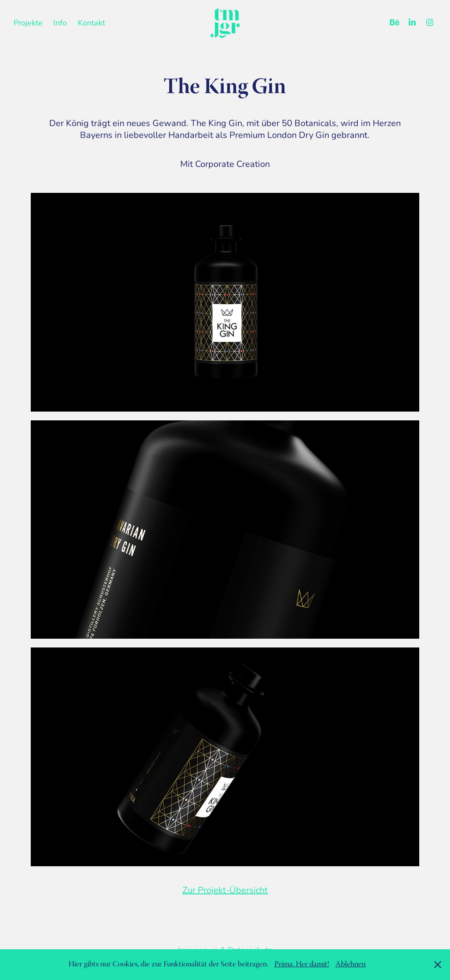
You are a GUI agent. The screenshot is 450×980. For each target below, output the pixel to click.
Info (60, 22)
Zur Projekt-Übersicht (225, 890)
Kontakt (91, 22)
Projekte (28, 22)
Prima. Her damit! (302, 965)
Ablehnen (350, 965)
